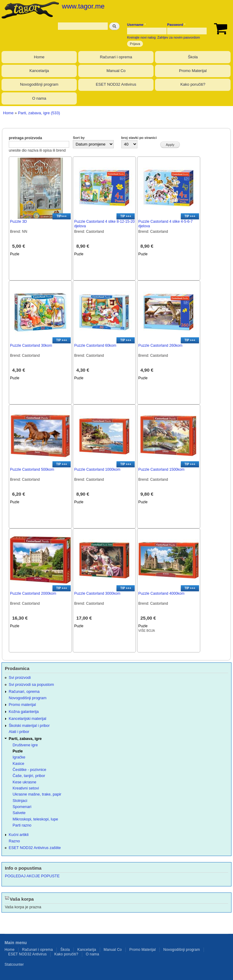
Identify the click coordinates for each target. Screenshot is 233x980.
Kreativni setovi (26, 788)
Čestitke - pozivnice (30, 770)
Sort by (79, 138)
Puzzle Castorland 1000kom (97, 469)
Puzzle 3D (18, 222)
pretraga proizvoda (25, 138)
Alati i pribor (19, 732)
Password (176, 25)
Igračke (19, 757)
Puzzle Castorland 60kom (95, 346)
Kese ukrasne (25, 782)
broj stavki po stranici (139, 138)
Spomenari (22, 807)
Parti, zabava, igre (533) (39, 113)
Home (39, 57)
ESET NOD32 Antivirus (116, 84)
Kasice (19, 763)
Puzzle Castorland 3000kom (97, 593)
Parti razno (22, 825)
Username (136, 25)
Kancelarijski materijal (28, 719)
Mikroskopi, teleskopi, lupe (35, 819)
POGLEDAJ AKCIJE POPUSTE (32, 876)
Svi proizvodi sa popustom (31, 684)
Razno (14, 841)
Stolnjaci (20, 801)
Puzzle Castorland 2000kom (33, 593)
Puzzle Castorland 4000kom (161, 593)
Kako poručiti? (193, 84)
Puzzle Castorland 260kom (160, 346)
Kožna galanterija (24, 712)
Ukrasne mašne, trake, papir (37, 794)
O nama (39, 98)
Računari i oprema (116, 57)
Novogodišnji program (39, 84)
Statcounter (14, 965)
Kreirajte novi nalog (141, 37)
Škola (193, 57)
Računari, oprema (24, 691)
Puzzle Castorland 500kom (32, 469)
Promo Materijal (193, 71)
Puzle (15, 254)
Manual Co (116, 71)
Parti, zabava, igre (25, 739)
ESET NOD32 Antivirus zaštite (35, 848)
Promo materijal (22, 705)
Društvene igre (25, 745)
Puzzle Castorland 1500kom (161, 469)
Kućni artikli (19, 835)
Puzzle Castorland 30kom (31, 346)
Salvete (19, 813)
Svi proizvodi (20, 677)
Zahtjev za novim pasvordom (179, 37)
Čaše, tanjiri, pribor (29, 776)
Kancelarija (39, 71)
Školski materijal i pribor (29, 726)
